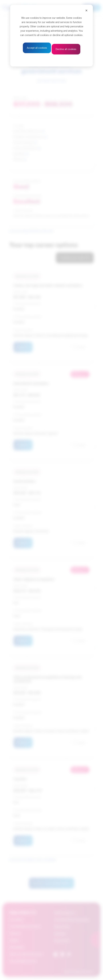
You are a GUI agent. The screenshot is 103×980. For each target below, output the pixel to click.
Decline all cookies (66, 49)
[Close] (86, 10)
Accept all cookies (37, 48)
